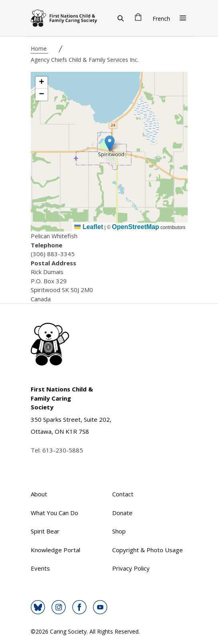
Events (40, 568)
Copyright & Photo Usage (148, 550)
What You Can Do (54, 513)
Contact (123, 494)
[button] (110, 143)
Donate (122, 513)
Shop (119, 531)
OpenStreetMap (135, 227)
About (39, 494)
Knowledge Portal (55, 550)
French (161, 19)
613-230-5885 (63, 450)
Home (40, 48)
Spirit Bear (45, 531)
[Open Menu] (183, 18)
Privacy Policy (131, 568)
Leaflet (89, 227)
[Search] (121, 18)
